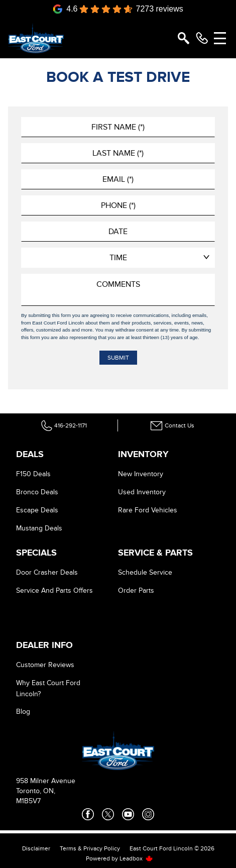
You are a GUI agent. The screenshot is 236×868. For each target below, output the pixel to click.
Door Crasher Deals (47, 572)
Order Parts (136, 590)
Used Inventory (142, 492)
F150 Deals (33, 474)
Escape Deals (37, 510)
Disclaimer (36, 848)
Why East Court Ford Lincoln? (48, 688)
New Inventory (141, 474)
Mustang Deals (39, 528)
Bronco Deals (37, 492)
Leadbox (136, 858)
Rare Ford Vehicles (148, 510)
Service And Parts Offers (54, 590)
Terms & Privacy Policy (90, 848)
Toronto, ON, (36, 791)
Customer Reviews (45, 665)
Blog (23, 712)
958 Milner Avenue (46, 781)
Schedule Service (145, 572)
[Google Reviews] (118, 9)
